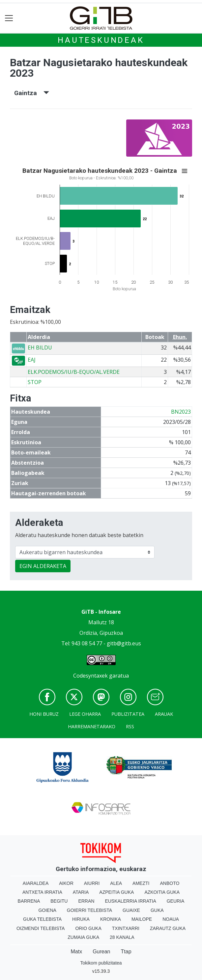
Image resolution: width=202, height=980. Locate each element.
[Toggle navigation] (9, 18)
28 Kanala (122, 937)
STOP (35, 382)
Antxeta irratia (42, 892)
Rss (130, 726)
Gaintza (32, 93)
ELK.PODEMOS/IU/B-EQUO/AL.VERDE (74, 372)
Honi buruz (44, 714)
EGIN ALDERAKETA (43, 566)
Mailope (142, 919)
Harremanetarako (92, 726)
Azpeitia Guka (116, 892)
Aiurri (92, 883)
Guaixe (131, 910)
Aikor (66, 883)
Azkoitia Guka (162, 892)
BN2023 (181, 412)
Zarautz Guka (168, 928)
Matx (76, 952)
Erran (86, 901)
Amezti (141, 883)
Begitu (59, 901)
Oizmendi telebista (41, 928)
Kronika (111, 919)
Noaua (171, 919)
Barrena (29, 901)
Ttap (126, 952)
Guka (157, 910)
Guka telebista (42, 919)
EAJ (32, 360)
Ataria (81, 892)
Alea (116, 883)
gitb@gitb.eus (124, 643)
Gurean (101, 952)
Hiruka (81, 919)
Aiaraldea (36, 883)
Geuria (176, 901)
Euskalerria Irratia (130, 901)
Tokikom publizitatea (101, 963)
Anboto (170, 883)
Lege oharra (85, 714)
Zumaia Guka (83, 937)
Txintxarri (126, 928)
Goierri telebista (89, 910)
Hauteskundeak (101, 40)
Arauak (164, 714)
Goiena (47, 910)
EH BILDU (40, 348)
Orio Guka (88, 928)
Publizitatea (128, 714)
